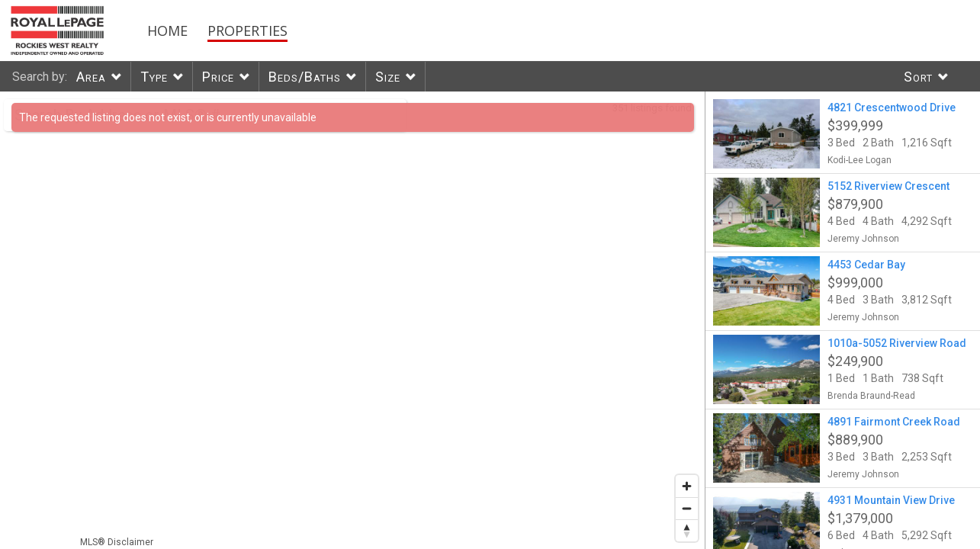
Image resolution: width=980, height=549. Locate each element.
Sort (918, 77)
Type (154, 77)
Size (388, 77)
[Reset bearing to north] (687, 530)
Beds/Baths (305, 77)
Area (91, 77)
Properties (247, 30)
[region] (353, 320)
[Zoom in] (687, 486)
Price (218, 77)
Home (167, 30)
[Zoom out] (687, 508)
